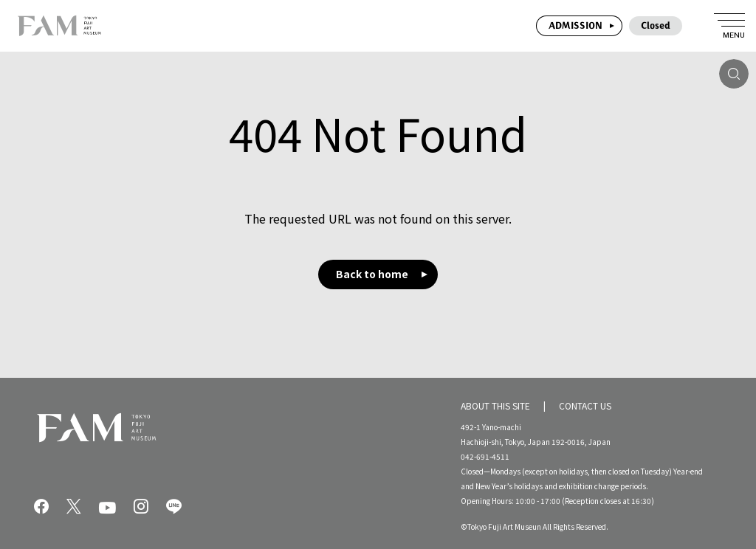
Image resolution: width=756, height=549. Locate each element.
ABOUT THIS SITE (495, 405)
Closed (656, 25)
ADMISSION (575, 25)
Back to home (372, 274)
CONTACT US (585, 405)
